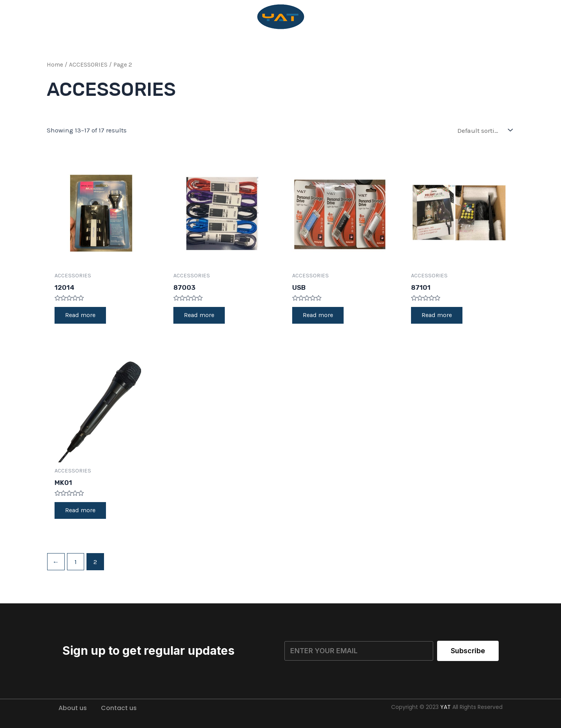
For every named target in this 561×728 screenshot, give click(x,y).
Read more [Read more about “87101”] (438, 316)
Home (55, 65)
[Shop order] (483, 130)
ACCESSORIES (88, 65)
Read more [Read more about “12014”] (81, 316)
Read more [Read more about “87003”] (200, 316)
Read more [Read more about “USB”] (319, 316)
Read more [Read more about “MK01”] (81, 512)
